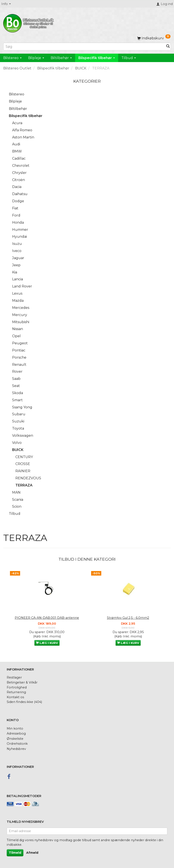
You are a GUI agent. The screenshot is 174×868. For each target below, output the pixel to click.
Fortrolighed (17, 687)
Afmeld (32, 853)
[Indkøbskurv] (154, 38)
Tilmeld (15, 853)
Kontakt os (15, 697)
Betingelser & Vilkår (22, 682)
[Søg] (168, 47)
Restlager (14, 677)
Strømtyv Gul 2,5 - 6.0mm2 (128, 618)
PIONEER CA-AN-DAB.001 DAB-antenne (47, 618)
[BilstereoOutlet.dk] (29, 22)
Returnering (16, 692)
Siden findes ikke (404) (24, 702)
